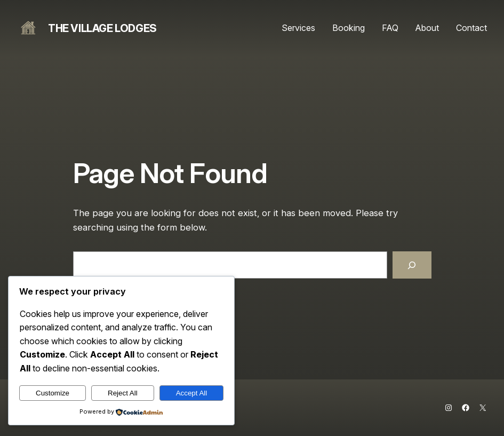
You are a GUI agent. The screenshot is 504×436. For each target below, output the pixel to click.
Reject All (123, 393)
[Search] (412, 265)
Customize (53, 393)
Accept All (192, 393)
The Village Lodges (102, 28)
